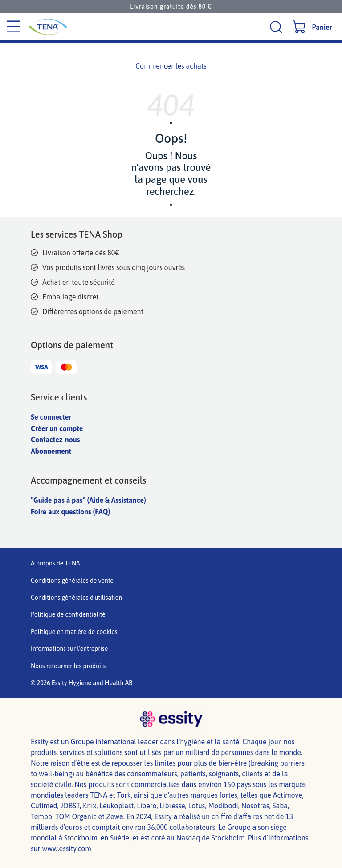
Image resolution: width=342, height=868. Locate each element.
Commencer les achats (171, 66)
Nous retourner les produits (68, 666)
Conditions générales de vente (72, 581)
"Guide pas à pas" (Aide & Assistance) (88, 500)
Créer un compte (57, 428)
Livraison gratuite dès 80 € (171, 7)
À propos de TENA (55, 563)
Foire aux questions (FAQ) (70, 512)
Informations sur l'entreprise (69, 649)
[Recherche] (277, 27)
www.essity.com (67, 848)
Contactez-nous (55, 440)
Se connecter (51, 417)
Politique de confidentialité (68, 614)
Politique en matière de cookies (74, 632)
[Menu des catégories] (13, 27)
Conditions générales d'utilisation (76, 598)
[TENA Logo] (74, 27)
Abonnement (51, 451)
